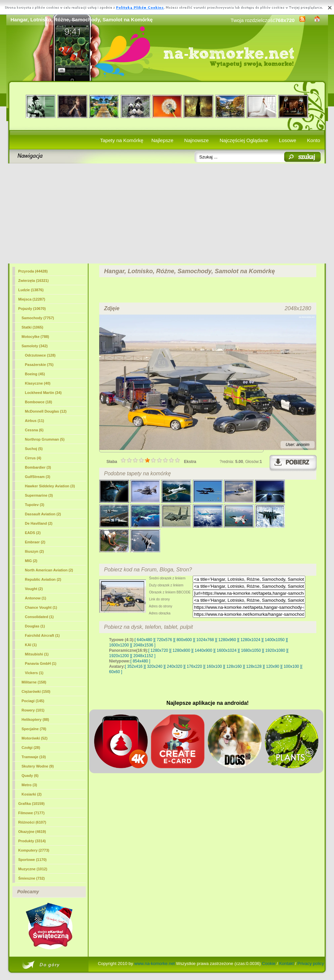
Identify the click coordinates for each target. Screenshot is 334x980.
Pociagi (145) (33, 701)
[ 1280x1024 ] (250, 640)
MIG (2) (31, 561)
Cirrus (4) (33, 458)
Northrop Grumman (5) (45, 439)
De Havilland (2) (39, 523)
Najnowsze (197, 140)
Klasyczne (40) (38, 383)
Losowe (288, 140)
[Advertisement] (167, 213)
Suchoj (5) (34, 449)
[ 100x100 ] (291, 666)
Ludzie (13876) (31, 290)
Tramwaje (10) (34, 757)
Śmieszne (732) (32, 878)
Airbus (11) (35, 421)
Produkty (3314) (32, 841)
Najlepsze (162, 140)
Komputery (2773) (34, 850)
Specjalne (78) (34, 729)
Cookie (269, 963)
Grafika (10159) (32, 804)
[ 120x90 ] (273, 666)
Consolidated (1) (39, 617)
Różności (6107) (32, 822)
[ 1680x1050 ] (251, 650)
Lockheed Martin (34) (43, 393)
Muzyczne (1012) (33, 869)
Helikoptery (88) (36, 719)
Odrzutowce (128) (40, 355)
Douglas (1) (35, 626)
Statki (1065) (33, 327)
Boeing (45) (35, 374)
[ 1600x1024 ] (227, 650)
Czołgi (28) (31, 748)
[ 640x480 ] (144, 640)
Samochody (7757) (38, 318)
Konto (313, 140)
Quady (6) (30, 776)
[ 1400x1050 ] (275, 640)
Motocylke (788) (36, 337)
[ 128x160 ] (234, 666)
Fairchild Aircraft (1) (42, 635)
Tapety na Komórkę (122, 140)
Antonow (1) (36, 598)
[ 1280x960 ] (227, 640)
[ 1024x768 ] (205, 640)
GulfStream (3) (38, 477)
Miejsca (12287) (32, 299)
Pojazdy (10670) (32, 309)
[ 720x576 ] (164, 640)
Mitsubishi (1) (37, 654)
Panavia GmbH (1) (41, 663)
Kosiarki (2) (32, 794)
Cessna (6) (34, 430)
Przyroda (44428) (33, 271)
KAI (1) (31, 645)
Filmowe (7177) (32, 813)
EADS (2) (33, 533)
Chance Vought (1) (41, 607)
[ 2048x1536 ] (143, 645)
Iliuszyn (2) (35, 551)
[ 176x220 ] (194, 666)
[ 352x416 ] (135, 666)
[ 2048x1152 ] (143, 656)
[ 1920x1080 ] (275, 650)
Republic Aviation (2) (43, 579)
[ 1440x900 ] (203, 650)
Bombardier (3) (38, 467)
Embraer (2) (35, 542)
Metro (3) (29, 785)
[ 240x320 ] (175, 666)
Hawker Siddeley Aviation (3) (50, 486)
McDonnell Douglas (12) (46, 411)
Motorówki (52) (35, 738)
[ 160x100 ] (214, 666)
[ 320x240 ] (154, 666)
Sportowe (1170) (33, 860)
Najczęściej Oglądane (244, 140)
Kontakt (287, 963)
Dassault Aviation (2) (43, 514)
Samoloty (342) (35, 346)
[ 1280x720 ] (159, 650)
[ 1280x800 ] (181, 650)
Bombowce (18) (39, 402)
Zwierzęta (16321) (34, 281)
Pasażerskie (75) (39, 365)
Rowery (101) (33, 710)
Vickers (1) (34, 673)
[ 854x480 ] (140, 661)
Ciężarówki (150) (36, 691)
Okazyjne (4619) (32, 832)
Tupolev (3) (35, 505)
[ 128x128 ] (254, 666)
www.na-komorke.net (154, 963)
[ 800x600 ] (184, 640)
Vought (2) (34, 589)
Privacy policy (311, 963)
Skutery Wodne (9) (38, 766)
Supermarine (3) (39, 495)
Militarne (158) (34, 682)
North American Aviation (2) (49, 570)
